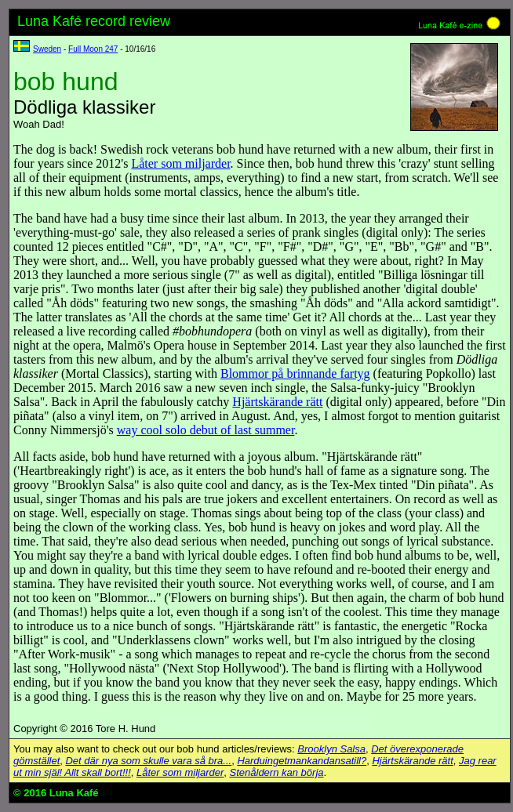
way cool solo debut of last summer (206, 430)
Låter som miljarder (180, 163)
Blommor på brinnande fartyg (295, 373)
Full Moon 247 (93, 49)
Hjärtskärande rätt (277, 402)
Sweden (47, 49)
